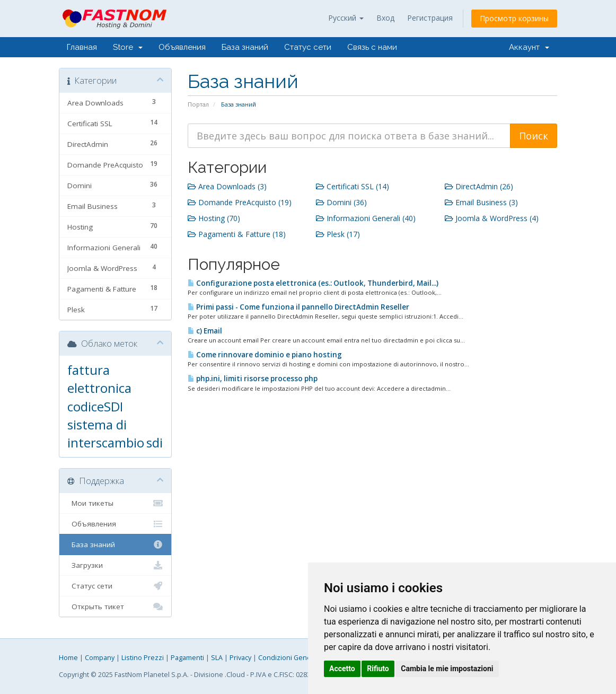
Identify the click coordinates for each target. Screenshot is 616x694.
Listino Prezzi (143, 658)
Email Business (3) (481, 202)
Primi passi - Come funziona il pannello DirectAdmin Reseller (298, 307)
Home (68, 658)
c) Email (205, 331)
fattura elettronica (99, 379)
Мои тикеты (115, 503)
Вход (385, 18)
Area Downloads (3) (227, 186)
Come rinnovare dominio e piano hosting (265, 355)
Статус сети (308, 47)
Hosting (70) (214, 218)
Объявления (182, 47)
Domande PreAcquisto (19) (240, 202)
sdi (155, 442)
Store (128, 47)
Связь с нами (372, 47)
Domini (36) (341, 202)
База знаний (245, 47)
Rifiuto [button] (378, 669)
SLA (217, 658)
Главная (82, 47)
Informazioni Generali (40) (366, 218)
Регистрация (430, 18)
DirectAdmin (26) (479, 186)
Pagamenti (187, 658)
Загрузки (115, 565)
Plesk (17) (338, 234)
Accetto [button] (342, 669)
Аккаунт (529, 47)
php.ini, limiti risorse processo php (253, 379)
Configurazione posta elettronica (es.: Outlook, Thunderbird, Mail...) (313, 283)
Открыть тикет (115, 607)
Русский (346, 18)
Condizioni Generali (289, 658)
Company (100, 658)
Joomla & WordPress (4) (492, 218)
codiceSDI (95, 406)
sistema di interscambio (106, 433)
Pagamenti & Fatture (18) (237, 234)
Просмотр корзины (514, 18)
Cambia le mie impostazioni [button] (447, 669)
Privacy (240, 658)
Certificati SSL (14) (353, 186)
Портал (198, 104)
